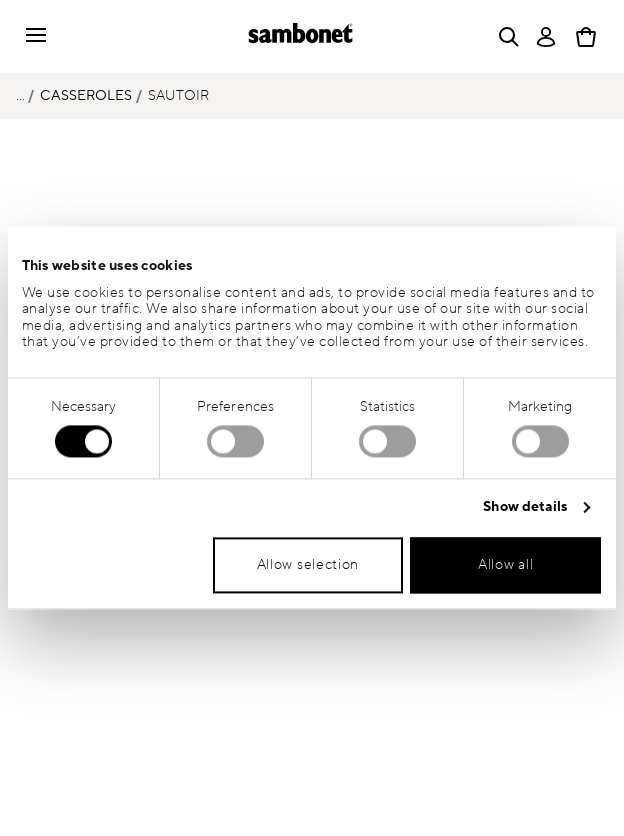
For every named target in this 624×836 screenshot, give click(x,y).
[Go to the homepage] (300, 36)
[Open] (505, 37)
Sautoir (178, 95)
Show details (525, 507)
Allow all (505, 565)
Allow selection (308, 565)
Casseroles (86, 95)
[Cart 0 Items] (586, 37)
